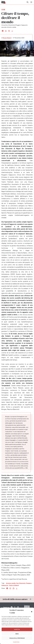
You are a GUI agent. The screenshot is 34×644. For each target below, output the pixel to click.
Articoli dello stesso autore (17, 599)
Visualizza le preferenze (17, 638)
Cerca (28, 2)
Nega (17, 634)
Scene (3, 10)
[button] (32, 611)
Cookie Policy (16, 642)
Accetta (17, 629)
